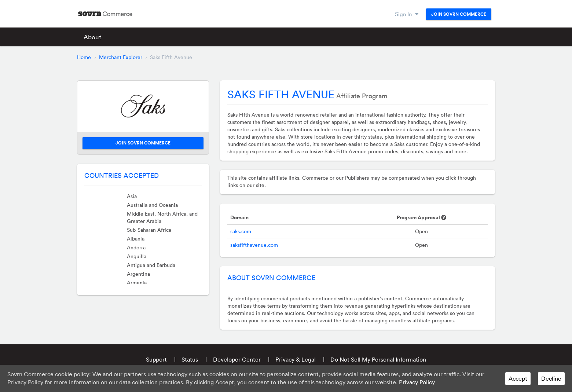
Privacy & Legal (296, 359)
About (92, 37)
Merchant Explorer (121, 57)
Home (84, 57)
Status (190, 359)
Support (156, 359)
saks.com (241, 231)
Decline (551, 378)
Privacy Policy (417, 382)
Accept (518, 378)
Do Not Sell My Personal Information (378, 359)
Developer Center (237, 359)
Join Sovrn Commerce (459, 14)
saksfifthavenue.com (254, 245)
